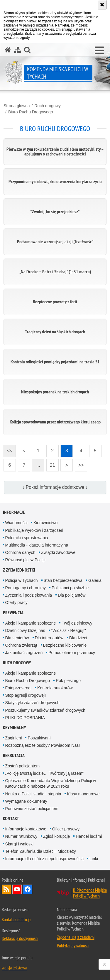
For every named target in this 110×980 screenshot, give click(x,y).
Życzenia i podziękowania (29, 595)
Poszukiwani (39, 738)
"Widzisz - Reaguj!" (68, 630)
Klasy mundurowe (83, 794)
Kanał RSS (6, 889)
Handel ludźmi (89, 836)
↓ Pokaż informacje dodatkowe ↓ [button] (55, 487)
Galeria (95, 580)
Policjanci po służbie (70, 588)
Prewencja (13, 613)
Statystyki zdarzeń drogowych (32, 703)
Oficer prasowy (66, 829)
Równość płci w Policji (25, 560)
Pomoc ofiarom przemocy (72, 653)
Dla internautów (49, 638)
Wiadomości (16, 523)
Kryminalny (15, 727)
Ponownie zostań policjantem (32, 809)
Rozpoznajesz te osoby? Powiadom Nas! (43, 745)
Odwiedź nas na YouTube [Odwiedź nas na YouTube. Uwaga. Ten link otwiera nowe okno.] (17, 889)
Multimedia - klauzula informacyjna (37, 545)
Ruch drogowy (48, 106)
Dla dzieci (78, 638)
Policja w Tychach (22, 580)
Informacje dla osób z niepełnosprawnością (45, 859)
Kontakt (11, 818)
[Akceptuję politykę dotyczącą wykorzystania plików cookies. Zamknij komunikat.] (102, 5)
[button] (99, 51)
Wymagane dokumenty (26, 801)
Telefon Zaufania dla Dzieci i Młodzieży (41, 851)
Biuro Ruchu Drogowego (31, 112)
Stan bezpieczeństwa (63, 580)
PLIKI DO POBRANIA (25, 718)
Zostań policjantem (23, 766)
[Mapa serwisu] (18, 50)
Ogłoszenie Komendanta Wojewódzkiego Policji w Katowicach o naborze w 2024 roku (51, 783)
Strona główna (17, 106)
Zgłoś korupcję (56, 836)
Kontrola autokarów (55, 688)
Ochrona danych (20, 552)
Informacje (14, 512)
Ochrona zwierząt (21, 645)
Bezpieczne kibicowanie (65, 645)
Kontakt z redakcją (16, 919)
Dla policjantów (72, 595)
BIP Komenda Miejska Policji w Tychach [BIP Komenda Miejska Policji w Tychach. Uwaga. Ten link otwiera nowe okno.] (90, 893)
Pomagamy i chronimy (26, 588)
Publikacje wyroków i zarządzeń (34, 530)
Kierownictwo (45, 523)
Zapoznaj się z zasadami (76, 937)
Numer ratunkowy (21, 836)
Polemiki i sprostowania (27, 538)
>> (79, 463)
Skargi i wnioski (19, 844)
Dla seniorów (17, 638)
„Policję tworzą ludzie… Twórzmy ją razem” (44, 773)
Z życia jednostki (19, 570)
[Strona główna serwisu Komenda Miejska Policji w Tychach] (8, 50)
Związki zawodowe (58, 552)
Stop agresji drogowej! (26, 695)
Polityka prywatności (73, 945)
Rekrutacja (14, 755)
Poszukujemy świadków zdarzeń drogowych (45, 710)
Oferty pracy (16, 602)
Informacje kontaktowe (26, 829)
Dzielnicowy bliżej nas (25, 630)
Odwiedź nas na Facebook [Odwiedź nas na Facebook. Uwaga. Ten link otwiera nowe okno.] (28, 889)
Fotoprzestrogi (18, 688)
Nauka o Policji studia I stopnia (33, 794)
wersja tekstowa (14, 968)
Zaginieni (14, 738)
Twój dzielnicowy (77, 623)
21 (53, 465)
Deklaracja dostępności (20, 938)
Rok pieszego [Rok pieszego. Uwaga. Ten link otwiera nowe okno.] (68, 681)
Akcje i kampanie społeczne (31, 623)
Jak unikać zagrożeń (24, 653)
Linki (94, 859)
